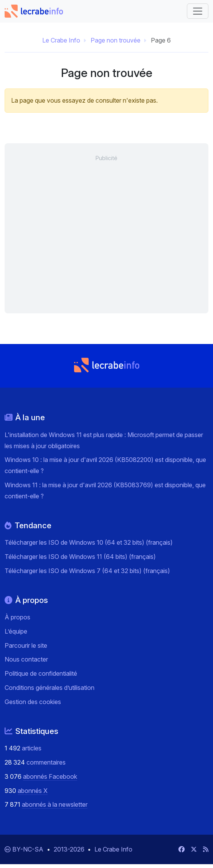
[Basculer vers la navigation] (198, 11)
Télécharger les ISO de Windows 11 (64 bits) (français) (80, 557)
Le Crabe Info (61, 40)
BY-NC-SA (29, 849)
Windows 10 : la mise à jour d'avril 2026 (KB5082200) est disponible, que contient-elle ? (105, 465)
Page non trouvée (116, 40)
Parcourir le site (26, 645)
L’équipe (16, 631)
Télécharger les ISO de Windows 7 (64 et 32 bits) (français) (87, 571)
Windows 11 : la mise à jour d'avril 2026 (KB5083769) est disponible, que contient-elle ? (105, 491)
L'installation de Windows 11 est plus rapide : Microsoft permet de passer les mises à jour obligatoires (104, 440)
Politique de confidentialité (41, 673)
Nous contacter (26, 659)
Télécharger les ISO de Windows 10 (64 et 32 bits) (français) (89, 542)
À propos (17, 617)
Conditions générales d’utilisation (50, 688)
